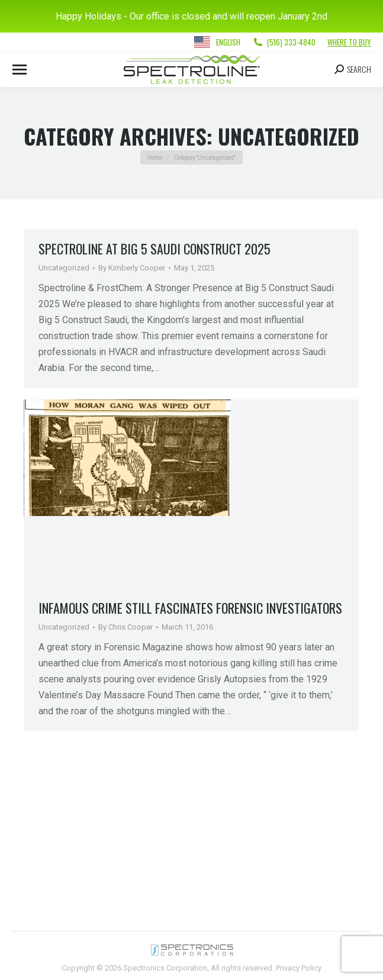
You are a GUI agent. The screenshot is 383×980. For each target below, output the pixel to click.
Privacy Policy (299, 968)
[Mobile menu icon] (20, 70)
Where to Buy (349, 42)
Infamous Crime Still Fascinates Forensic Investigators (190, 608)
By (132, 268)
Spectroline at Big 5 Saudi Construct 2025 (155, 249)
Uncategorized (64, 268)
